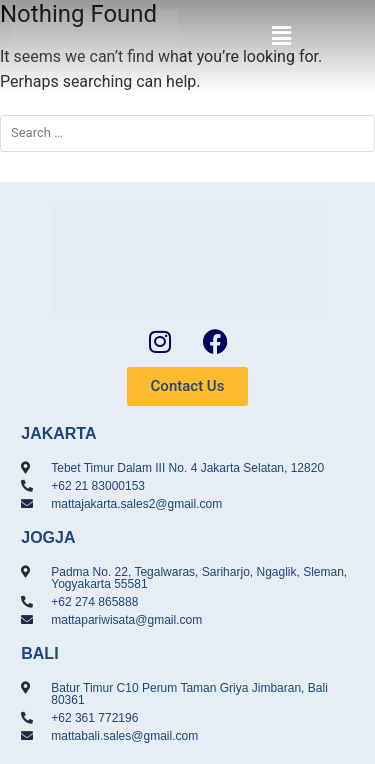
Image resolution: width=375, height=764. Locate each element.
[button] (281, 37)
